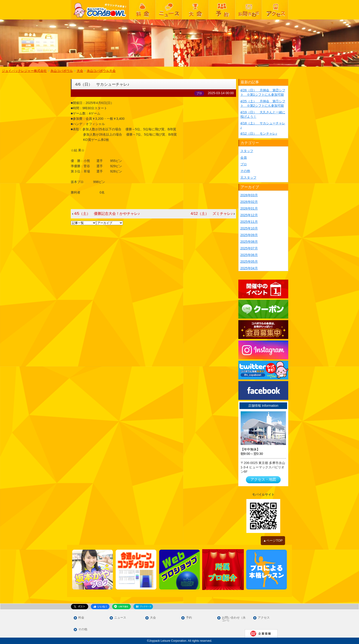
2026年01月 (249, 208)
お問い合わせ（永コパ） (234, 619)
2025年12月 (249, 215)
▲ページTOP (273, 540)
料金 (81, 618)
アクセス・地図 (263, 479)
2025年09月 (249, 235)
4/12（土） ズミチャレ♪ (212, 214)
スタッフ (247, 151)
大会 (153, 618)
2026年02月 (249, 202)
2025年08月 (249, 242)
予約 (189, 618)
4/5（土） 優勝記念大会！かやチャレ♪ (107, 214)
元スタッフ (248, 177)
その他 (245, 171)
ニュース (120, 618)
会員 (244, 158)
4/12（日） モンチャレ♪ (259, 134)
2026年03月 (249, 195)
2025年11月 (249, 222)
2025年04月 (249, 268)
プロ (244, 164)
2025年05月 (249, 262)
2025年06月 (249, 255)
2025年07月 (249, 248)
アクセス (264, 618)
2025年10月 (249, 228)
